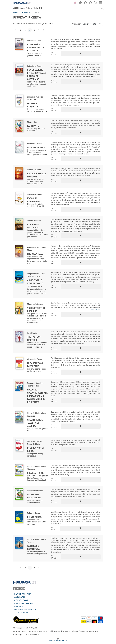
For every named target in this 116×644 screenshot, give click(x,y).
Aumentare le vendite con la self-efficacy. (35, 283)
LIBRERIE (19, 607)
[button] (75, 3)
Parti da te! (33, 126)
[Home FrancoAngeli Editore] (22, 3)
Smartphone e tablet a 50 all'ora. (35, 423)
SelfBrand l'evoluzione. (34, 496)
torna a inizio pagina (58, 640)
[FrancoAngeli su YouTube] (24, 589)
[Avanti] (44, 30)
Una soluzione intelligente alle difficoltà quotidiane (37, 75)
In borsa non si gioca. (35, 450)
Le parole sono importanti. (35, 365)
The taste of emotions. (34, 339)
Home (15, 12)
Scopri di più (95, 310)
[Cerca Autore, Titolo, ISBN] (59, 8)
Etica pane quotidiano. (34, 226)
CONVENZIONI (21, 600)
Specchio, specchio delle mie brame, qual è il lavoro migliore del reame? (37, 396)
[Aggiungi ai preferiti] (81, 53)
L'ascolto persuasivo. (34, 200)
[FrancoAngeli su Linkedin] (18, 589)
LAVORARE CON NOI (24, 603)
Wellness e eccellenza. (34, 548)
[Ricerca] (102, 8)
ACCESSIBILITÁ (21, 613)
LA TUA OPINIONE (23, 594)
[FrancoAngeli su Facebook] (15, 589)
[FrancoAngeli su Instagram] (21, 589)
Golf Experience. (36, 147)
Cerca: (16, 8)
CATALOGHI (20, 597)
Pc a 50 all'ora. (36, 473)
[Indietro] (16, 30)
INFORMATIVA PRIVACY (25, 610)
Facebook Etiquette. (33, 105)
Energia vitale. (35, 254)
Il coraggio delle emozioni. (37, 175)
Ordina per (76, 24)
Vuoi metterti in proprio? (36, 310)
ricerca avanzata (26, 12)
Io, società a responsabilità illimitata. (36, 48)
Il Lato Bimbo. (35, 517)
